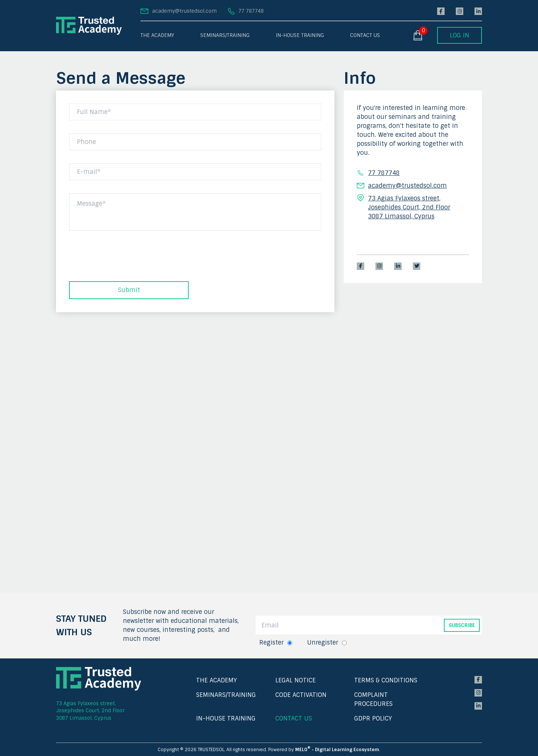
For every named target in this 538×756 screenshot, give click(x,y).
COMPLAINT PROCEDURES (373, 699)
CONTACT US (365, 35)
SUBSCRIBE (462, 625)
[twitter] (417, 266)
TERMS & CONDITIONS (386, 680)
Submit (129, 290)
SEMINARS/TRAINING (225, 35)
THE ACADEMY (157, 35)
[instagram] (460, 11)
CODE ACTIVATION (301, 695)
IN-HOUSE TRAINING (300, 35)
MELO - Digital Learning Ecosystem (337, 750)
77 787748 (251, 11)
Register (271, 643)
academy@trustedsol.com (184, 11)
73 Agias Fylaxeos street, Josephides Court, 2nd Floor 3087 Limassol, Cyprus (90, 711)
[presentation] (126, 261)
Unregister (323, 643)
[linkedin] (478, 11)
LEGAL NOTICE (296, 680)
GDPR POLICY (373, 718)
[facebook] (441, 11)
